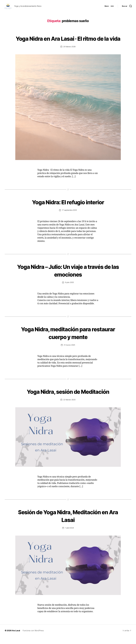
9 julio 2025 (69, 290)
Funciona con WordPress (34, 638)
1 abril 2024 (69, 535)
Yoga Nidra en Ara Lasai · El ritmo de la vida (68, 42)
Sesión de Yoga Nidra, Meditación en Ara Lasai (68, 523)
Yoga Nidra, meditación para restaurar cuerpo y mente (68, 340)
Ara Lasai (16, 638)
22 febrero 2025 (69, 407)
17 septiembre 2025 (69, 218)
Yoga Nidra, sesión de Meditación (68, 399)
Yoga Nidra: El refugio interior (68, 209)
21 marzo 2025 (69, 352)
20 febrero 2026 (69, 54)
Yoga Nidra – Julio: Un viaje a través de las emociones (68, 278)
